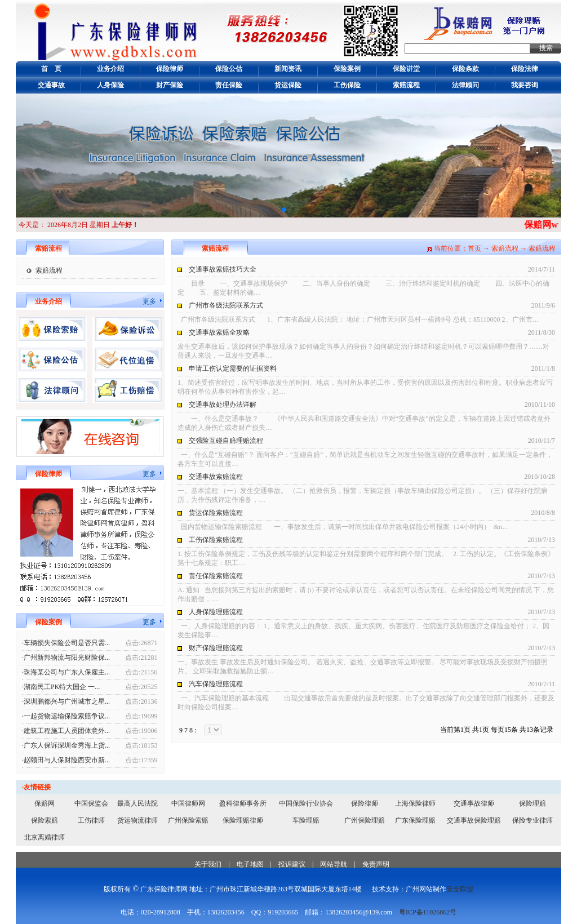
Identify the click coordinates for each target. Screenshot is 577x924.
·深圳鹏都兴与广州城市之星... (66, 701)
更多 (149, 301)
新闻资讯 (288, 69)
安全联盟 (460, 889)
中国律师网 (188, 803)
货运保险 (288, 85)
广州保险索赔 (188, 820)
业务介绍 (110, 69)
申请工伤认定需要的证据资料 (233, 368)
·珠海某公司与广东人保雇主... (66, 672)
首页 (474, 248)
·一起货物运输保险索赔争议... (66, 716)
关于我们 (208, 864)
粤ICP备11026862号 (428, 912)
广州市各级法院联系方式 (226, 305)
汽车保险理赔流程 (216, 684)
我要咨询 (525, 85)
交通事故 (51, 85)
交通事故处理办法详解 (223, 405)
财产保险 (170, 85)
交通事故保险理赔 (474, 820)
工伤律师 (91, 820)
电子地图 (250, 864)
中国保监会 (91, 803)
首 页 (51, 69)
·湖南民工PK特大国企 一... (61, 687)
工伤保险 (347, 85)
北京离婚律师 (45, 837)
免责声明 (376, 864)
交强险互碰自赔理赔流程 (226, 441)
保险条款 (465, 69)
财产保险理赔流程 (216, 648)
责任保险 (229, 85)
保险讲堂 (406, 69)
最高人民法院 (137, 803)
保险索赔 (45, 820)
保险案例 (347, 69)
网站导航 (334, 864)
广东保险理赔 (415, 820)
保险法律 (525, 69)
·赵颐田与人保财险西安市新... (66, 760)
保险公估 (229, 69)
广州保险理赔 (365, 820)
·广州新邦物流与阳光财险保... (66, 658)
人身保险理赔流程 (216, 612)
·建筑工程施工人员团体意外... (66, 731)
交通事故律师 (474, 803)
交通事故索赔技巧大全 (223, 269)
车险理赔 (306, 820)
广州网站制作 (426, 889)
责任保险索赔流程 (216, 576)
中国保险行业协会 (306, 803)
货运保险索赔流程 (216, 513)
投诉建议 (292, 864)
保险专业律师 (532, 820)
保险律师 (170, 69)
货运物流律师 (137, 820)
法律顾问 (465, 85)
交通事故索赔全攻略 (219, 332)
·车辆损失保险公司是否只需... (66, 643)
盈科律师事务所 (243, 803)
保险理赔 (532, 803)
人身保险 (110, 85)
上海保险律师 (415, 803)
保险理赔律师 (243, 820)
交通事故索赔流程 (216, 477)
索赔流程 (406, 85)
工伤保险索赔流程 (216, 540)
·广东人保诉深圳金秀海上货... (66, 745)
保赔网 (45, 803)
